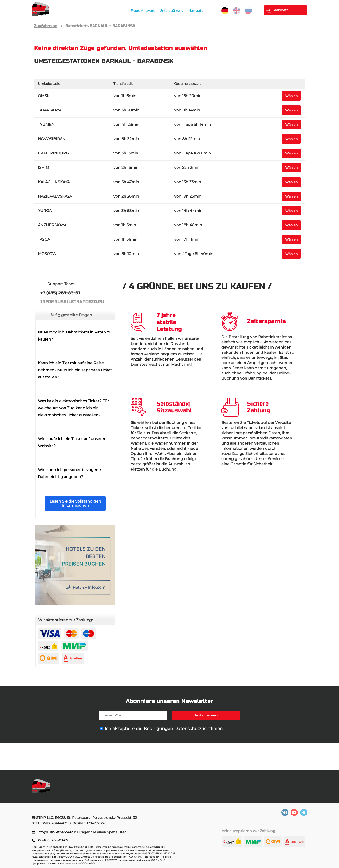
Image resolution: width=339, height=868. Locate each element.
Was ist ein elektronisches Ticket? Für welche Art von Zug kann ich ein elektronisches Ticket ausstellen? (73, 408)
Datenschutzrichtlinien (198, 729)
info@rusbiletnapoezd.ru (58, 832)
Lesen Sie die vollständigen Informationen (75, 503)
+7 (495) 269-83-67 (53, 840)
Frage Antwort (143, 11)
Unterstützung (172, 11)
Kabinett (281, 10)
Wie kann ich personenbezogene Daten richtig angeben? (69, 473)
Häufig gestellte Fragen (70, 315)
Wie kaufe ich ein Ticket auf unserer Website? (72, 442)
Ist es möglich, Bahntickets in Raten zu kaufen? (75, 336)
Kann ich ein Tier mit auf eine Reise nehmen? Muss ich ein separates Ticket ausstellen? (75, 370)
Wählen (291, 96)
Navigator (197, 11)
